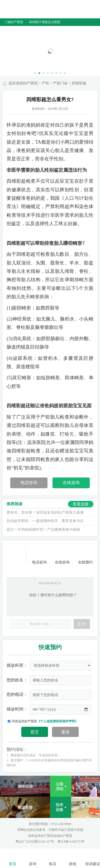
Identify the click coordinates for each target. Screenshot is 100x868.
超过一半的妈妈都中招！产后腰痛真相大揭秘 (43, 529)
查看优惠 (81, 504)
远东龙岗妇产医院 (23, 83)
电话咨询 (29, 483)
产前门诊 (60, 83)
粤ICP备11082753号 (71, 842)
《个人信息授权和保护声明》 (57, 721)
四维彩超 (79, 83)
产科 (45, 83)
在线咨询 (71, 483)
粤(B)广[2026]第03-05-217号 (35, 842)
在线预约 (85, 555)
